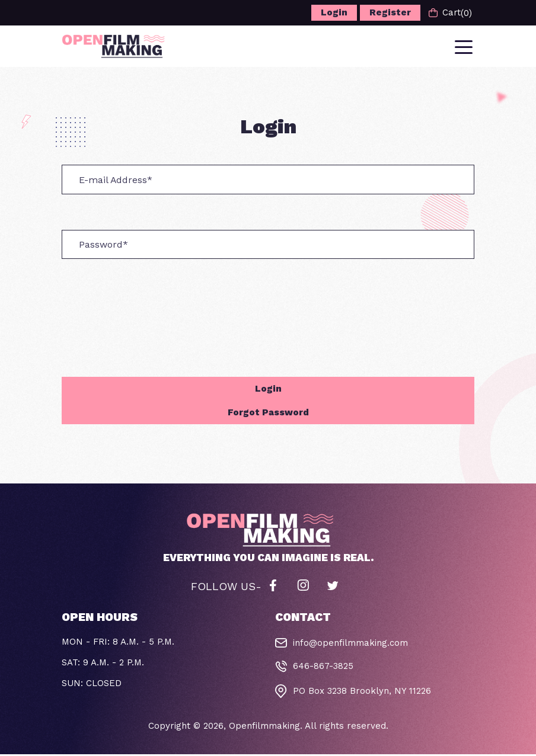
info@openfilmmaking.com (350, 645)
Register (390, 12)
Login (334, 12)
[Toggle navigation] (465, 47)
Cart (450, 13)
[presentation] (152, 319)
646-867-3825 (323, 668)
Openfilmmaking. (266, 728)
